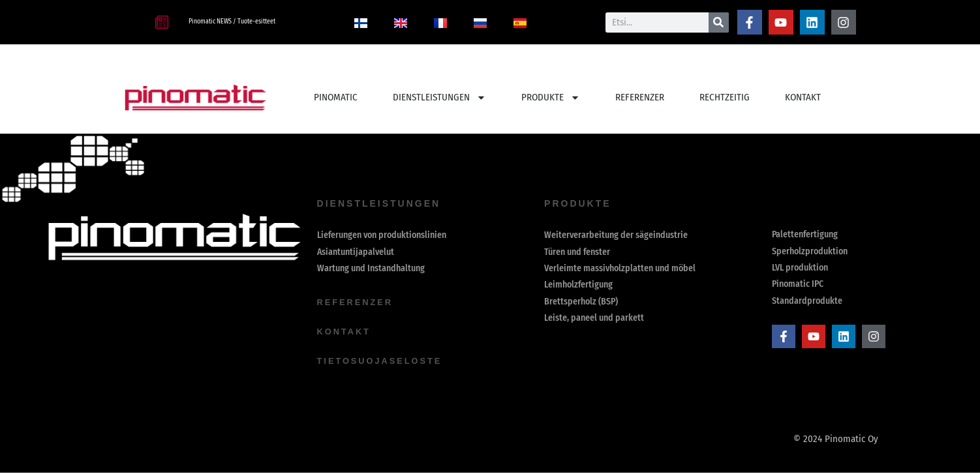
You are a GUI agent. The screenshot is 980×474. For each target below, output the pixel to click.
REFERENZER (640, 97)
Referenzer (358, 304)
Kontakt (803, 97)
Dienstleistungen (439, 97)
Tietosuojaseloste (384, 362)
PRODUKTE (551, 97)
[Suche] (719, 22)
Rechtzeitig (725, 97)
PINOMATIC (336, 97)
